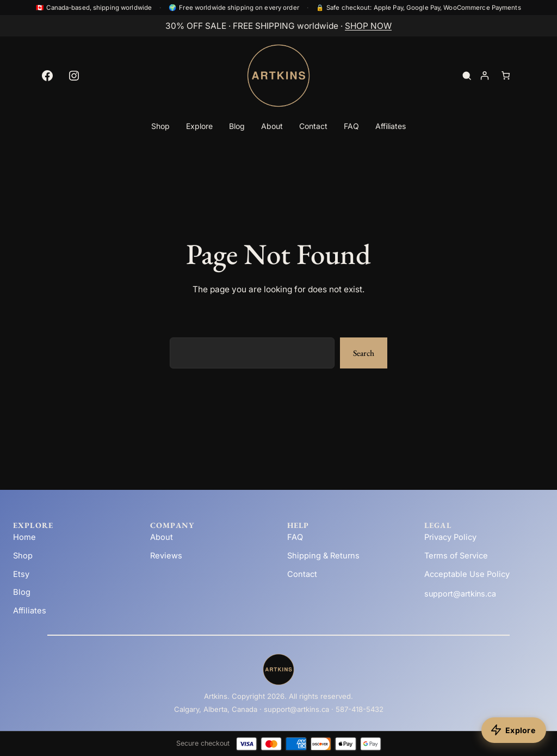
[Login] (485, 76)
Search (364, 353)
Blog (22, 592)
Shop (23, 556)
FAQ (295, 537)
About (162, 537)
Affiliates (30, 611)
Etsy (21, 574)
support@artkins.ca (460, 594)
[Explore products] (514, 730)
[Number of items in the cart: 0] (506, 76)
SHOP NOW (368, 26)
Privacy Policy (450, 537)
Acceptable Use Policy (467, 574)
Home (24, 537)
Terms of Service (456, 556)
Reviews (166, 556)
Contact (302, 574)
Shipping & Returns (323, 556)
